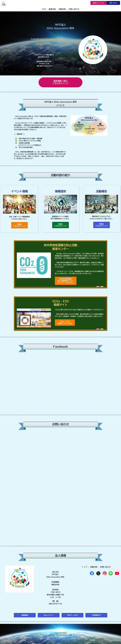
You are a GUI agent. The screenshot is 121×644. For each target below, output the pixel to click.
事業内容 (52, 9)
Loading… (61, 487)
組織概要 (25, 615)
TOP (44, 9)
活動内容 (62, 9)
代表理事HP (96, 615)
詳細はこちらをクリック (19, 225)
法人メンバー (49, 615)
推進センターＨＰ (99, 3)
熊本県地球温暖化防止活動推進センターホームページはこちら (66, 281)
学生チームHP (72, 615)
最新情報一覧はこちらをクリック (60, 82)
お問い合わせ (113, 3)
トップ (85, 567)
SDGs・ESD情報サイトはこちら (65, 322)
